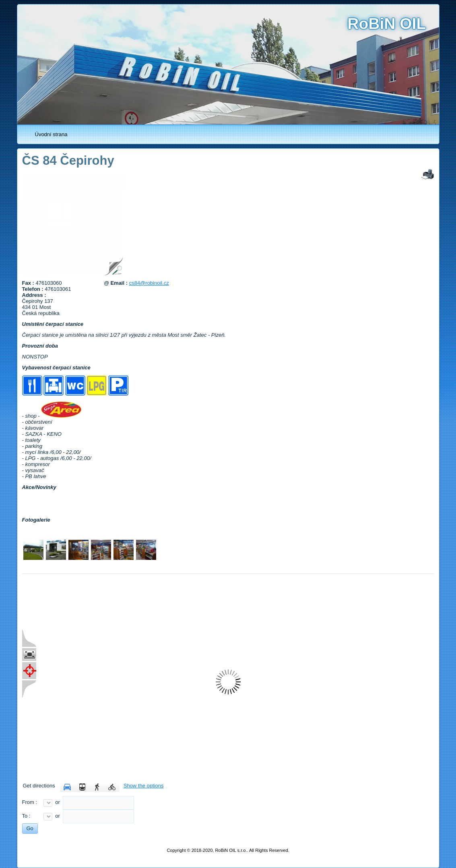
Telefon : (34, 289)
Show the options (144, 786)
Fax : (29, 283)
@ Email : (117, 283)
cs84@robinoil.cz (149, 283)
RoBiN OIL (387, 24)
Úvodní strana (51, 134)
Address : (35, 295)
